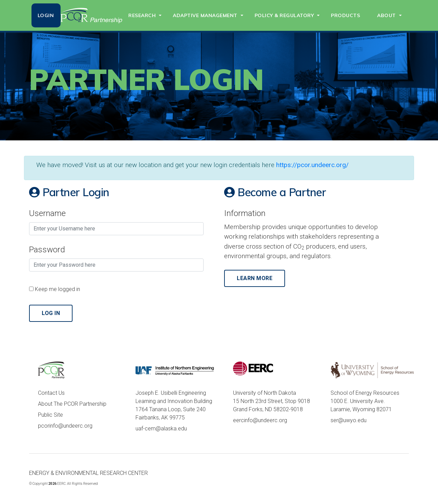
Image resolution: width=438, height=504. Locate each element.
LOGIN (46, 15)
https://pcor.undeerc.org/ (312, 165)
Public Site (50, 415)
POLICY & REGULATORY (284, 15)
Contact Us (51, 393)
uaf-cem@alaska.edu (161, 429)
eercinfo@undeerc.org (260, 420)
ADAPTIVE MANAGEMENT (205, 15)
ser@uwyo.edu (349, 420)
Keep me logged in (57, 289)
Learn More (255, 278)
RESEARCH (142, 15)
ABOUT (387, 15)
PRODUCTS (345, 15)
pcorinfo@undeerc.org (65, 426)
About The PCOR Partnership (72, 404)
